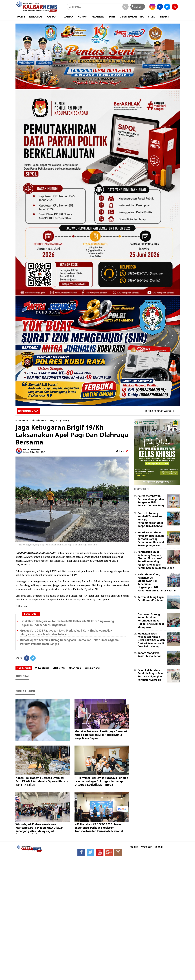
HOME (21, 17)
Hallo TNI (40, 420)
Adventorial (28, 420)
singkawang (63, 420)
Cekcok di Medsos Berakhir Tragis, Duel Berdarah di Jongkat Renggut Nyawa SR (151, 675)
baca (120, 451)
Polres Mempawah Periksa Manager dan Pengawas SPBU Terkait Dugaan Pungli (151, 501)
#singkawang (92, 668)
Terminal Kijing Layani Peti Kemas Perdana (151, 599)
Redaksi (134, 847)
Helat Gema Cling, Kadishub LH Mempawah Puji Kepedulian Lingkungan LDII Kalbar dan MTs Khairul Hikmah (157, 582)
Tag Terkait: (24, 668)
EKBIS (112, 17)
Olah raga (51, 420)
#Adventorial (42, 668)
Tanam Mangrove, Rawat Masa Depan (149, 655)
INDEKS (164, 17)
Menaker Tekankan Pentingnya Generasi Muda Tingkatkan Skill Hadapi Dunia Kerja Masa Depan (101, 735)
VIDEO (152, 17)
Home (18, 420)
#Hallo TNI (59, 668)
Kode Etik (146, 847)
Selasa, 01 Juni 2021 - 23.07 (34, 452)
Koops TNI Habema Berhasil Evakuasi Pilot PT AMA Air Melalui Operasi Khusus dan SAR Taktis (42, 781)
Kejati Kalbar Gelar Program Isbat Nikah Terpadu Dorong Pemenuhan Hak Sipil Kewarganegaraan (151, 539)
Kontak (159, 847)
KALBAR (51, 17)
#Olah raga (75, 668)
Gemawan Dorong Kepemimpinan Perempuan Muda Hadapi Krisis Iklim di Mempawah (151, 621)
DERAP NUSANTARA (132, 17)
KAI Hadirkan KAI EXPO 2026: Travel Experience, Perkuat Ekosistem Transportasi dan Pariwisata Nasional (99, 828)
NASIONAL (36, 17)
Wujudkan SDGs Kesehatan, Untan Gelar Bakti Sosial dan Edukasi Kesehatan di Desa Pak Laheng (151, 640)
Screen (138, 7)
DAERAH (69, 17)
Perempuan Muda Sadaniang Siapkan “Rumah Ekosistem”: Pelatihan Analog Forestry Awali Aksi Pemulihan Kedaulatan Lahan (156, 560)
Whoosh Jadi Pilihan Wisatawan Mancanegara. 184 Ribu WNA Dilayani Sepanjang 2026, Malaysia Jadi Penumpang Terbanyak (40, 829)
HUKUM (82, 17)
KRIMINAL (98, 17)
